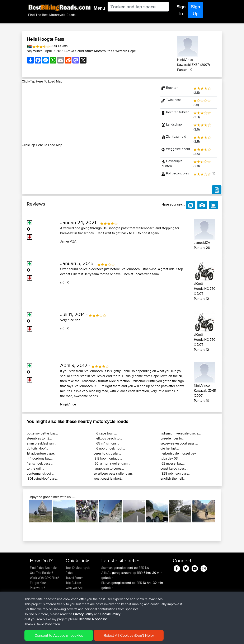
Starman (107, 568)
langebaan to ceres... (109, 468)
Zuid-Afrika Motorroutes (95, 51)
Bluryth (106, 583)
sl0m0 (65, 282)
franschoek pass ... (40, 463)
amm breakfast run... (41, 443)
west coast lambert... (109, 478)
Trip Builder (73, 583)
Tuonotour (109, 603)
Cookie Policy (107, 638)
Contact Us (73, 593)
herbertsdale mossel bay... (179, 453)
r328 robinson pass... (175, 473)
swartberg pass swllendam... (114, 473)
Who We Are (74, 588)
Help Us (71, 598)
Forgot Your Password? (38, 585)
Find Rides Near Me (43, 568)
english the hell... (173, 478)
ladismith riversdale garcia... (181, 433)
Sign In (181, 10)
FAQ (33, 598)
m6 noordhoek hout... (109, 448)
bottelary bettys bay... (42, 433)
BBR (141, 568)
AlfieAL (107, 573)
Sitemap (69, 638)
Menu (99, 8)
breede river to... (172, 438)
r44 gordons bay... (40, 458)
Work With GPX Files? (44, 578)
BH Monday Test (143, 613)
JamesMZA (68, 241)
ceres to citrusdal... (107, 453)
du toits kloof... (37, 448)
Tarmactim (109, 613)
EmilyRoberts (111, 593)
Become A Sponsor (43, 593)
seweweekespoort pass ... (179, 443)
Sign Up (195, 10)
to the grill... (35, 468)
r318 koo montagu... (108, 458)
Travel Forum (74, 578)
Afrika (70, 51)
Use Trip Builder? (41, 573)
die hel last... (170, 448)
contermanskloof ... (41, 473)
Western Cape (126, 51)
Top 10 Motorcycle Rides (78, 570)
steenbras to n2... (39, 438)
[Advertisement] (89, 113)
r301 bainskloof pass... (43, 478)
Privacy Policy (86, 638)
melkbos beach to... (108, 438)
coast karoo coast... (174, 468)
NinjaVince (35, 51)
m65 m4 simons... (106, 443)
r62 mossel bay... (173, 463)
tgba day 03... (170, 458)
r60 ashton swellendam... (112, 463)
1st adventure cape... (42, 453)
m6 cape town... (105, 433)
